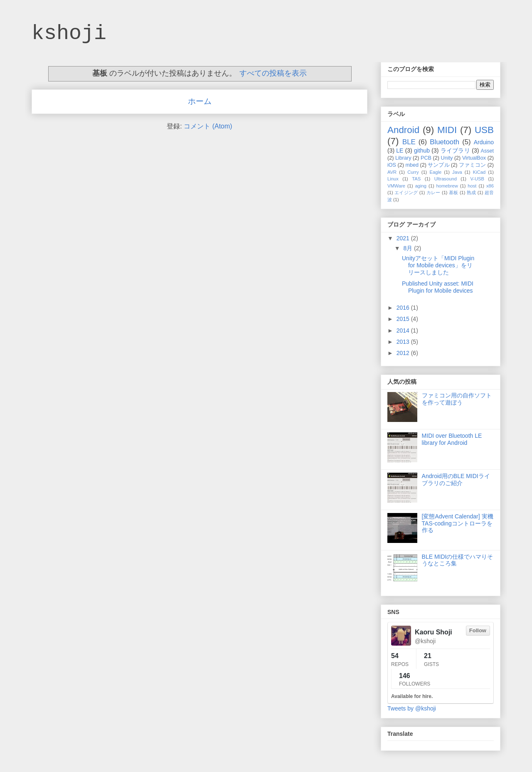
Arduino (484, 142)
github (422, 150)
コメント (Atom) (208, 126)
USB (484, 130)
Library (403, 158)
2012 (404, 353)
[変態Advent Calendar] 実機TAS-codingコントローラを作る (458, 523)
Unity (447, 158)
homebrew (447, 186)
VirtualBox (474, 158)
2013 (404, 342)
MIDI (447, 130)
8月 (409, 248)
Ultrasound (446, 179)
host (472, 186)
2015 (404, 319)
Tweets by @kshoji (412, 708)
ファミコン (472, 165)
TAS (416, 179)
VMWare (396, 186)
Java (457, 172)
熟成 (472, 192)
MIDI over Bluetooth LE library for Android (452, 439)
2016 (404, 308)
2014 (404, 331)
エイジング (406, 192)
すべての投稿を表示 (273, 73)
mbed (412, 165)
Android (403, 130)
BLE (409, 142)
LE (400, 150)
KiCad (479, 172)
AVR (392, 172)
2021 (404, 238)
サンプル (438, 165)
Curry (413, 172)
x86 (490, 186)
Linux (393, 179)
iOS (392, 165)
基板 (454, 192)
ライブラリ (455, 150)
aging (421, 186)
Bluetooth (445, 142)
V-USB (477, 179)
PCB (426, 158)
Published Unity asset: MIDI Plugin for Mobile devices (438, 287)
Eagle (435, 172)
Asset (488, 151)
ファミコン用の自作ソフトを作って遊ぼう (457, 399)
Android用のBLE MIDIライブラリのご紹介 (456, 480)
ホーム (200, 101)
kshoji (69, 33)
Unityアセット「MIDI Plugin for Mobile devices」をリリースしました (438, 265)
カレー (433, 192)
